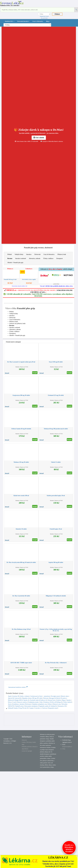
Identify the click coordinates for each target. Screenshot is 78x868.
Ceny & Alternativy (38, 21)
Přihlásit (57, 14)
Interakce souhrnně (21, 258)
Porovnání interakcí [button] (23, 21)
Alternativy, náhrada (35, 258)
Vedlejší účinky (19, 254)
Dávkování (37, 254)
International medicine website (18, 687)
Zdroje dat (24, 740)
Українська (43, 16)
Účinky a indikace (48, 258)
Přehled (10, 254)
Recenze (10, 258)
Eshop (64, 749)
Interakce (29, 254)
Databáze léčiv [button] (10, 21)
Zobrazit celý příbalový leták (17, 324)
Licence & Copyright (27, 751)
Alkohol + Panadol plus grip (15, 263)
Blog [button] (48, 21)
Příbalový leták (62, 254)
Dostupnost (59, 258)
